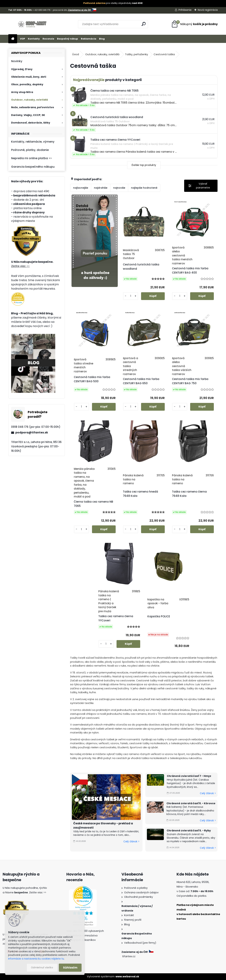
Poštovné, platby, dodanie (30, 150)
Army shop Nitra (22, 92)
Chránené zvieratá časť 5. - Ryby (189, 831)
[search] (144, 24)
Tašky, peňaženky (136, 54)
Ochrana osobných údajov (141, 892)
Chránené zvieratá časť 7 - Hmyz (189, 776)
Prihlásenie (185, 10)
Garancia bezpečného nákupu (33, 167)
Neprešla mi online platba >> (31, 158)
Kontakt (129, 915)
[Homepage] (13, 39)
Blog (102, 39)
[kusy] (131, 296)
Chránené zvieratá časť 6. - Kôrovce (191, 803)
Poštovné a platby (136, 888)
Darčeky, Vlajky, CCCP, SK (28, 115)
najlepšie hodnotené (144, 188)
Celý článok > (131, 842)
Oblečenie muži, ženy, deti (29, 77)
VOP (23, 39)
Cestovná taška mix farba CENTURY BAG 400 (190, 270)
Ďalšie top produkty (144, 165)
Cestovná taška (164, 54)
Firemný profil (133, 920)
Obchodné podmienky (139, 897)
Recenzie (48, 39)
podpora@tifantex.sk (32, 432)
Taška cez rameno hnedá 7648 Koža (140, 494)
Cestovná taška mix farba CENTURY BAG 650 (141, 381)
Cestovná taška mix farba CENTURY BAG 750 (190, 381)
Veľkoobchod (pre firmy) (140, 943)
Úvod (76, 54)
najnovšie (119, 188)
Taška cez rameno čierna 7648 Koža (189, 494)
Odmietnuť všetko (42, 968)
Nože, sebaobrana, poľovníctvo (33, 107)
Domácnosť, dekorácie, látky (31, 123)
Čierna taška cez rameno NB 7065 (93, 504)
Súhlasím (70, 968)
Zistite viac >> (20, 266)
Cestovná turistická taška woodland (141, 267)
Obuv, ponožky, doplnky (27, 84)
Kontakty (34, 39)
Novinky (17, 61)
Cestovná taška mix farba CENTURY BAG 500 (92, 379)
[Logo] (33, 24)
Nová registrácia (208, 10)
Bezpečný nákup (68, 39)
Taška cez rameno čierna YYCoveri (116, 618)
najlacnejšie (81, 188)
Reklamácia (89, 39)
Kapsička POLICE (159, 616)
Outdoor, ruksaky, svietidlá (29, 100)
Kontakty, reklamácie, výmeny (33, 142)
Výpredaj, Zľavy (22, 69)
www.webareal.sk (127, 976)
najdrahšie (101, 188)
